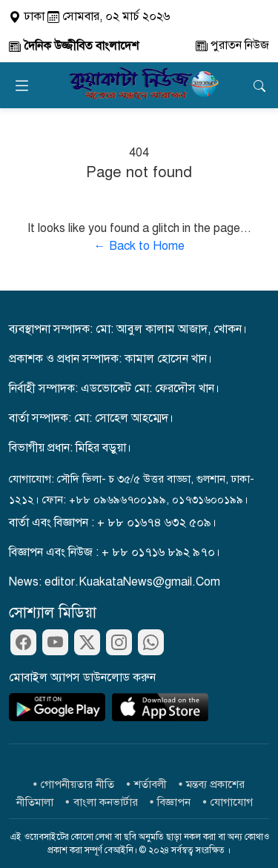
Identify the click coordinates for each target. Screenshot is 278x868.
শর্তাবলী (150, 784)
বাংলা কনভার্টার (106, 802)
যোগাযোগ (232, 802)
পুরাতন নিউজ (232, 45)
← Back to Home (139, 246)
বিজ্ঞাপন (174, 802)
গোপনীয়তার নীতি (77, 784)
